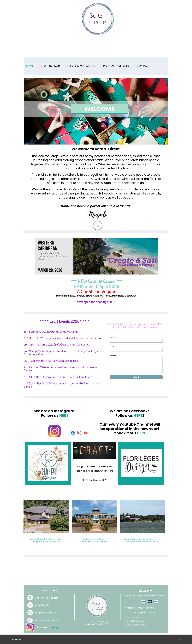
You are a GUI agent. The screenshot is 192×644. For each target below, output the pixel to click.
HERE (113, 302)
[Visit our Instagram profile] (79, 433)
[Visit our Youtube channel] (86, 433)
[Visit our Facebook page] (73, 433)
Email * (113, 346)
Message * (114, 355)
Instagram (57, 627)
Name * (113, 337)
